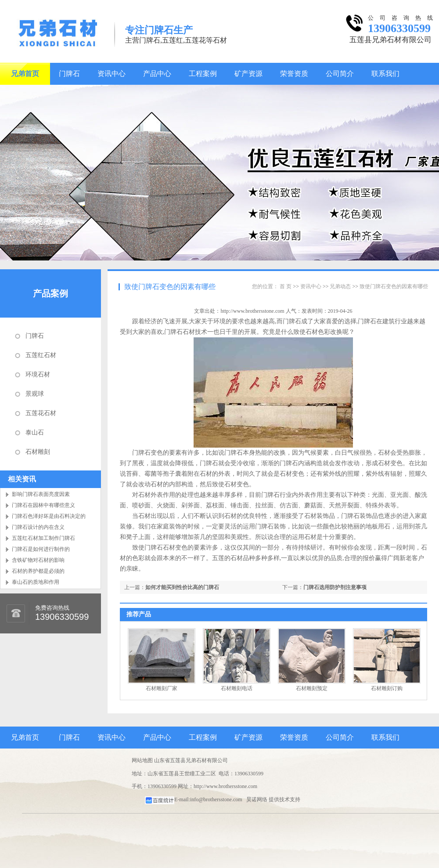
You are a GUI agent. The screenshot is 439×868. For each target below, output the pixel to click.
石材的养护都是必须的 (38, 571)
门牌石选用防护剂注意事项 (335, 587)
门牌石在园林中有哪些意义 (43, 505)
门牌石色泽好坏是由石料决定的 (49, 516)
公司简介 (340, 74)
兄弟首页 (25, 74)
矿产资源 (248, 74)
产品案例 (50, 293)
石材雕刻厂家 (162, 688)
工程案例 (203, 74)
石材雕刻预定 (312, 688)
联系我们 (385, 74)
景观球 (35, 394)
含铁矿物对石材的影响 (38, 560)
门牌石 (69, 74)
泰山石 (35, 432)
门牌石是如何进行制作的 (41, 549)
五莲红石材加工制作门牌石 (43, 538)
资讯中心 (112, 74)
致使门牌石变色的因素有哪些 (170, 287)
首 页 (286, 286)
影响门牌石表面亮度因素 (41, 494)
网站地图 (142, 760)
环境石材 (38, 374)
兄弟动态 (340, 286)
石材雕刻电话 (237, 688)
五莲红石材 (41, 355)
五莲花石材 (41, 413)
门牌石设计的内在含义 (38, 527)
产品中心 (157, 74)
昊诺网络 (257, 799)
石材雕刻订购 (387, 688)
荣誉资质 (294, 74)
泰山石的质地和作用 (36, 582)
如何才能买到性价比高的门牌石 (182, 587)
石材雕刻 (38, 452)
